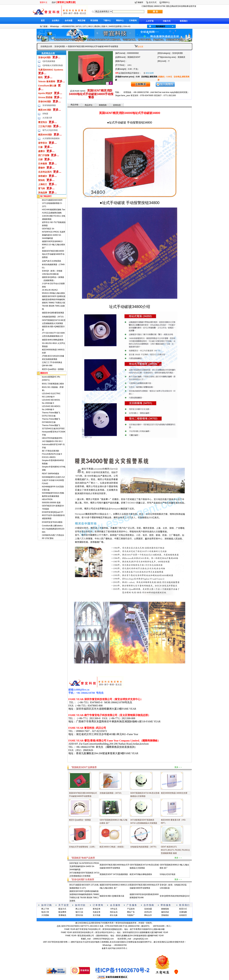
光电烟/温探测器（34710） (54, 317)
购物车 (140, 2)
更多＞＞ (178, 767)
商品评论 (89, 105)
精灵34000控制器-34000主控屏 (174, 793)
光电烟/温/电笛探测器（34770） (144, 847)
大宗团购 (45, 915)
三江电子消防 (45, 126)
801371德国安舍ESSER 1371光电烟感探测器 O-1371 (52, 203)
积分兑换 (114, 915)
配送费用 (62, 912)
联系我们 (184, 21)
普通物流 (62, 915)
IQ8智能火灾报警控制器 (53, 65)
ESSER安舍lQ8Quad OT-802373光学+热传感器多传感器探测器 (53, 515)
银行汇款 (79, 912)
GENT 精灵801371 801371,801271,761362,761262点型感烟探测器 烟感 (175, 850)
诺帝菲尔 (43, 143)
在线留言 (183, 915)
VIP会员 (114, 909)
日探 (40, 159)
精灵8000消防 (45, 135)
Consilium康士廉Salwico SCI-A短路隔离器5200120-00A (53, 529)
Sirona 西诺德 (45, 97)
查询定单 (97, 909)
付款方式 (167, 21)
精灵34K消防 (45, 110)
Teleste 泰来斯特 (47, 81)
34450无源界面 (115, 26)
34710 (78, 26)
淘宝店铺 (81, 21)
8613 (90, 26)
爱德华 (42, 168)
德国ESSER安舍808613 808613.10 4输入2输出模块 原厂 (54, 245)
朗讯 (40, 77)
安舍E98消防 (45, 102)
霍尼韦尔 (43, 122)
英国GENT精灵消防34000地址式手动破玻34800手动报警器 (53, 254)
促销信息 (117, 105)
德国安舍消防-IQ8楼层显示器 (112, 896)
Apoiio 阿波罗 (45, 93)
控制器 (45, 114)
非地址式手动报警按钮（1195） (83, 847)
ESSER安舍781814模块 (52, 522)
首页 (43, 21)
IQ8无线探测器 (49, 61)
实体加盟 (148, 909)
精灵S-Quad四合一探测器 (53, 369)
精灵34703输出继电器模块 (141, 874)
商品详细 (74, 105)
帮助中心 (120, 21)
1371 (85, 26)
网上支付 (79, 909)
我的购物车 (160, 26)
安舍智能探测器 (49, 105)
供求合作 (148, 912)
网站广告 (131, 912)
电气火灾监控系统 (50, 130)
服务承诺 (165, 912)
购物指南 (103, 105)
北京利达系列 (45, 172)
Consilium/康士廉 (47, 86)
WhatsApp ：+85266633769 (62, 26)
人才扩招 (150, 21)
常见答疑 (94, 21)
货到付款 (79, 915)
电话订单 (45, 912)
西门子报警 (44, 155)
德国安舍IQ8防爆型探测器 (53, 313)
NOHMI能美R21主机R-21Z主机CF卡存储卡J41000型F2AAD (53, 480)
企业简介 (56, 21)
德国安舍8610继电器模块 (53, 340)
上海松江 (43, 184)
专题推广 (131, 915)
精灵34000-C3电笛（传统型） (112, 847)
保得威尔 (43, 176)
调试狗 (97, 26)
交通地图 (183, 912)
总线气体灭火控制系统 (52, 261)
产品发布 (131, 909)
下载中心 (107, 21)
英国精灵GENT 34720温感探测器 (114, 874)
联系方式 (183, 909)
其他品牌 (43, 193)
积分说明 (150, 73)
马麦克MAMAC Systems (51, 70)
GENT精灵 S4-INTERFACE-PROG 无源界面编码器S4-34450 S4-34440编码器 (84, 866)
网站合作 (148, 915)
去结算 (140, 47)
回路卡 (104, 26)
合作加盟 (69, 21)
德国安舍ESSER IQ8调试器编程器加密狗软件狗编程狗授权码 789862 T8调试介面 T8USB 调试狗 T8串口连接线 (54, 303)
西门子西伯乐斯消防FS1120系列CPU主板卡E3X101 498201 (52, 454)
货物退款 (165, 915)
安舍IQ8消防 (60, 46)
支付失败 (97, 915)
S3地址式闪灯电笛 (168, 874)
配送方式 (62, 909)
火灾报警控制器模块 (51, 138)
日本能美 (43, 164)
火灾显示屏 (47, 118)
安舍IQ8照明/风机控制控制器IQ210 (175, 896)
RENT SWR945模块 (51, 474)
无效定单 (97, 912)
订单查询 (133, 21)
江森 (40, 147)
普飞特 (42, 188)
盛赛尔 (42, 151)
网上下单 (45, 909)
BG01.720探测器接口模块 (53, 384)
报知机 (42, 180)
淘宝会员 (114, 912)
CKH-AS (127, 26)
